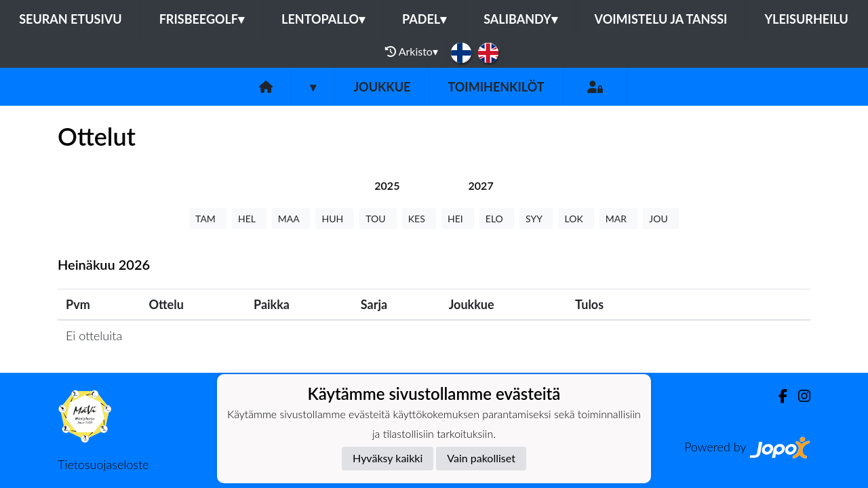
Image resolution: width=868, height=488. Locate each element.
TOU (378, 219)
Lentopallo (323, 19)
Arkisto (412, 52)
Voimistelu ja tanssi (661, 19)
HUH (335, 219)
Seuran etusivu (71, 19)
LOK (576, 219)
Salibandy (520, 19)
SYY (536, 219)
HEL (249, 219)
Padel (424, 19)
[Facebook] (777, 396)
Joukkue (382, 87)
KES (419, 219)
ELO (497, 219)
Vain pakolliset (481, 458)
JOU (661, 219)
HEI (458, 219)
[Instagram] (799, 396)
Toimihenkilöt (496, 87)
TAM (208, 219)
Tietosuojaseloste (103, 464)
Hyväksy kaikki (388, 458)
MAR (618, 219)
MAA (291, 219)
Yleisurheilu (806, 19)
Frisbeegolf (202, 19)
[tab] (387, 185)
